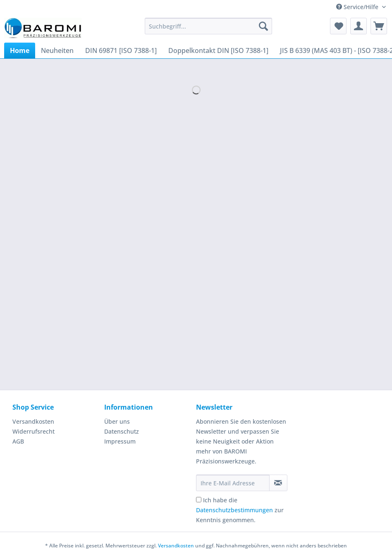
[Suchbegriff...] (208, 26)
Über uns (117, 421)
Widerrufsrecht (33, 431)
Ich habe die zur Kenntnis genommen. (240, 510)
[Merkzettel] (338, 26)
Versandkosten (33, 421)
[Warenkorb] (379, 26)
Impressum (120, 441)
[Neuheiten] (57, 50)
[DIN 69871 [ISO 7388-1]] (121, 50)
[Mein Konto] (359, 26)
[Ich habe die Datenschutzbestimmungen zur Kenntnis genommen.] (199, 500)
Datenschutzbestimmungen (234, 510)
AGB (18, 441)
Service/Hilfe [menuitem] (358, 7)
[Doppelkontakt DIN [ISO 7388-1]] (218, 50)
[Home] (20, 50)
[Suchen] (263, 26)
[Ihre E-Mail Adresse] (233, 483)
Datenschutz (122, 431)
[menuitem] (208, 30)
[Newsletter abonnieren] (278, 483)
